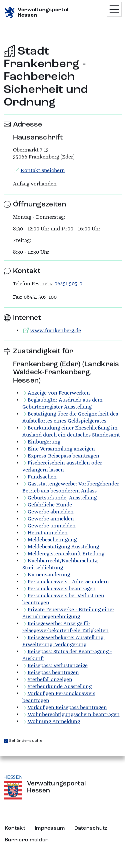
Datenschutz (91, 828)
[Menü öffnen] (114, 9)
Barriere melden (27, 840)
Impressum (50, 828)
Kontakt (15, 828)
